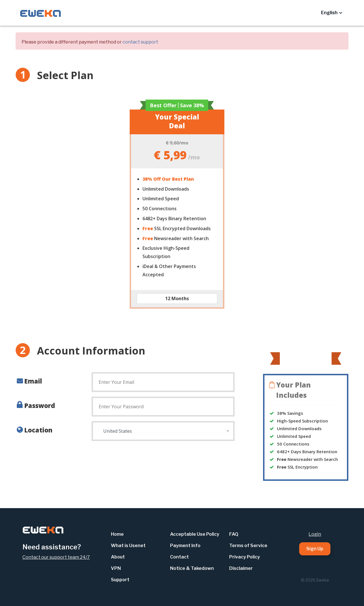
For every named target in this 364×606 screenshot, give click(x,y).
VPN (116, 568)
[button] (331, 13)
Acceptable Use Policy (195, 534)
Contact (179, 557)
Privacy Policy (245, 557)
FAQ (234, 534)
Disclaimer (241, 568)
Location (38, 430)
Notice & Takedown (192, 568)
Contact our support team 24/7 (56, 557)
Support (120, 580)
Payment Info (185, 546)
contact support (140, 42)
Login (315, 534)
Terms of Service (248, 546)
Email (33, 381)
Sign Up (315, 549)
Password (40, 405)
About (118, 557)
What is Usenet (128, 546)
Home (117, 534)
